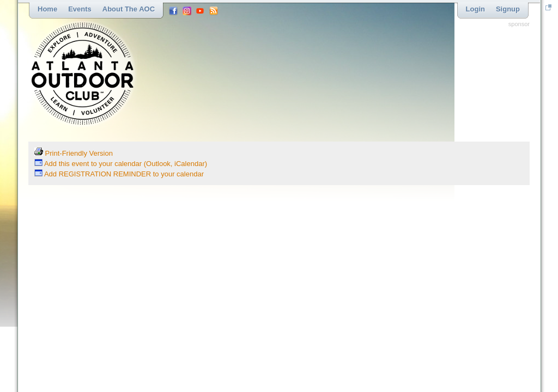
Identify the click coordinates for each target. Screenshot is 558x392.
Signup (508, 9)
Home (47, 9)
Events (80, 9)
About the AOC (129, 9)
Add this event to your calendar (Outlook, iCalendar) (121, 164)
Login (475, 9)
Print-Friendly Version (74, 153)
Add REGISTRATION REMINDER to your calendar (119, 174)
